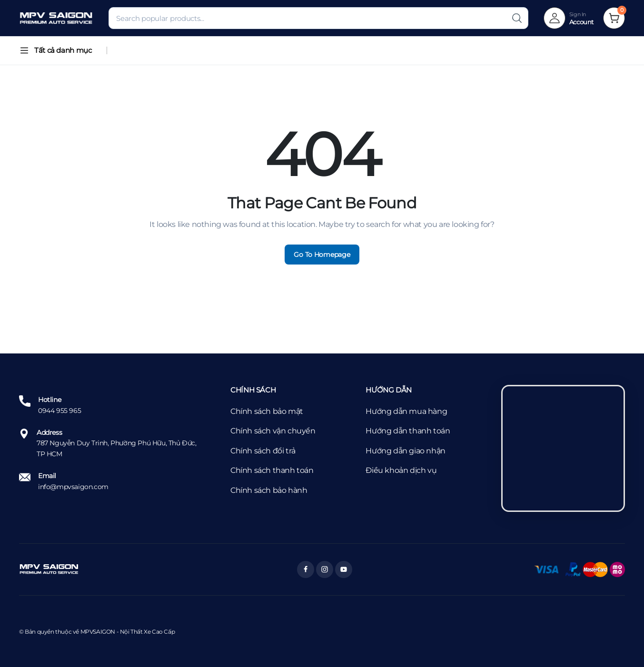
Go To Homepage (322, 255)
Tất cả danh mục (55, 50)
